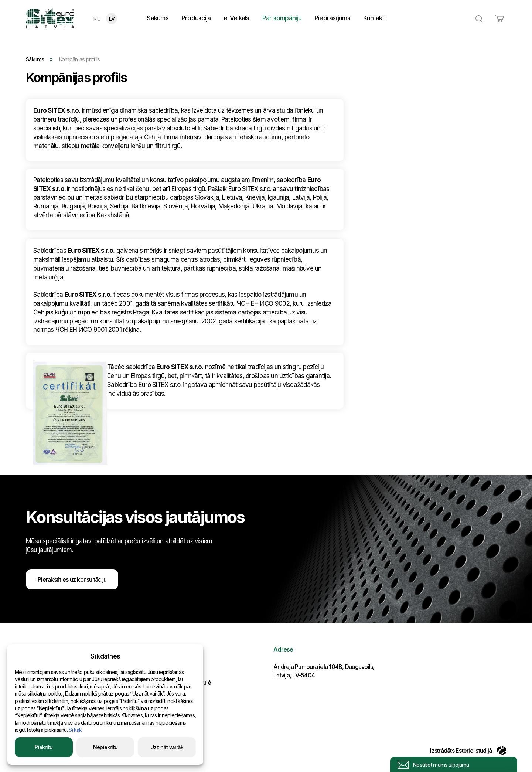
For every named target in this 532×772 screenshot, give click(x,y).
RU (97, 19)
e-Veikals (236, 18)
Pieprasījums (332, 18)
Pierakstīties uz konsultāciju (72, 579)
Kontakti (374, 18)
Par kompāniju (282, 18)
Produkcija (196, 18)
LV (112, 19)
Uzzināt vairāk (167, 747)
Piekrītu (44, 747)
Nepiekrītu (105, 747)
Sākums (158, 18)
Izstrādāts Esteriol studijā (468, 751)
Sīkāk (75, 730)
